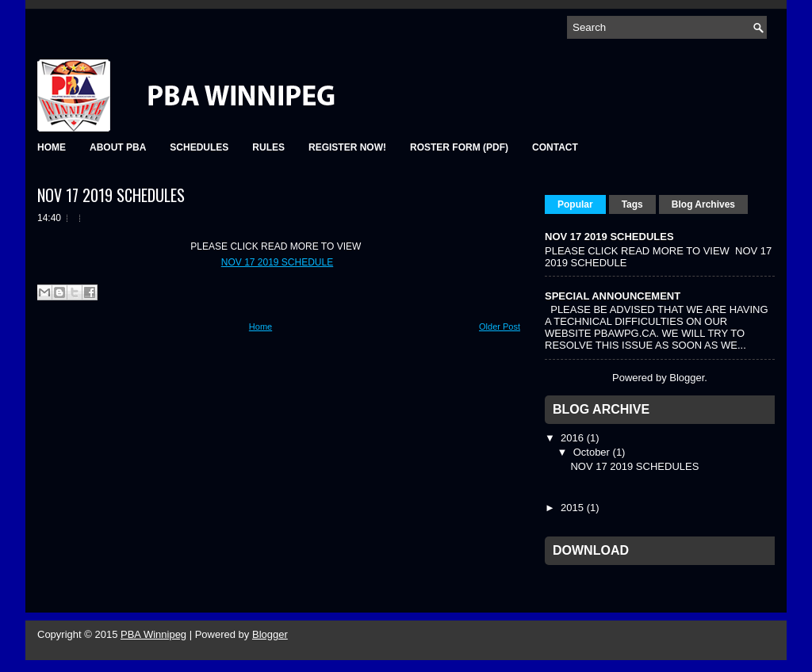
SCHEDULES (199, 147)
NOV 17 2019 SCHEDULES (111, 195)
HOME (52, 147)
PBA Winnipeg (153, 634)
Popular (575, 204)
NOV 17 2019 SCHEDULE (277, 262)
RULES (268, 147)
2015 (574, 508)
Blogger (687, 378)
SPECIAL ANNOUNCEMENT (613, 296)
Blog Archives (703, 204)
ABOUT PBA (118, 147)
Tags (632, 204)
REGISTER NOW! (347, 147)
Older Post (500, 326)
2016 (574, 438)
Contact (555, 147)
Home (260, 326)
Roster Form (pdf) (459, 147)
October (593, 452)
